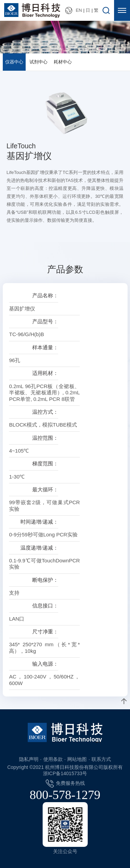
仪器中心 (14, 62)
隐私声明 (29, 759)
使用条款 (53, 759)
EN (79, 10)
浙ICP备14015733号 (65, 773)
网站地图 (77, 759)
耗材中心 (63, 62)
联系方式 (101, 759)
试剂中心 (38, 62)
